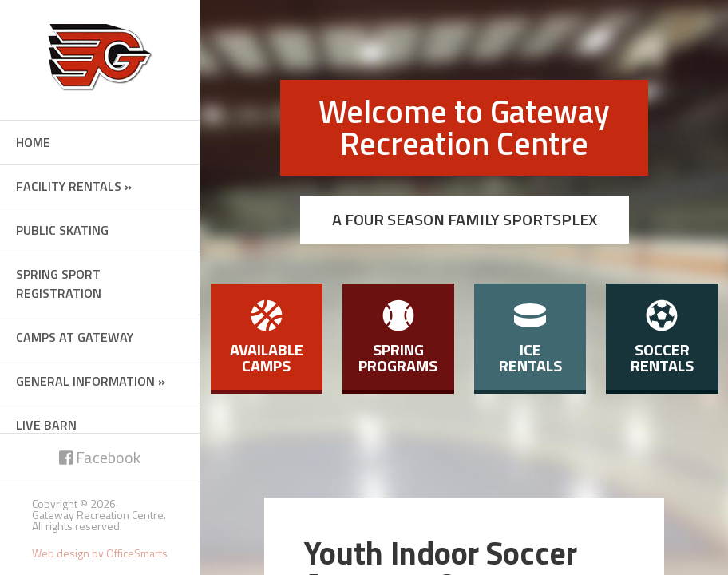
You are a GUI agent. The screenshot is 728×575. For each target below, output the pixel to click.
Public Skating (62, 230)
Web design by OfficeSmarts (100, 553)
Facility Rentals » (74, 186)
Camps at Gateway (75, 337)
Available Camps (267, 339)
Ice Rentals (530, 339)
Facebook (100, 457)
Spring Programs (398, 339)
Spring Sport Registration (59, 284)
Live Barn (46, 425)
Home (33, 142)
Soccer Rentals (662, 339)
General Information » (91, 381)
